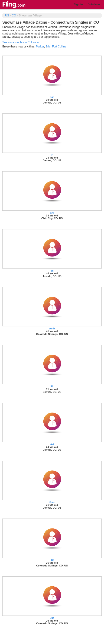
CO (14, 16)
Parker (40, 47)
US (7, 16)
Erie (48, 47)
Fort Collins (59, 47)
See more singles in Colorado (21, 42)
